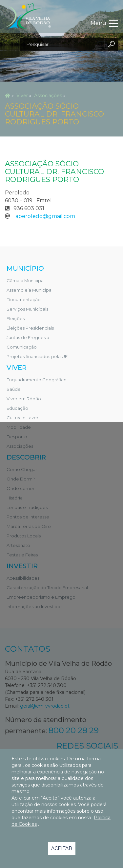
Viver (22, 96)
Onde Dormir (21, 479)
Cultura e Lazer (22, 418)
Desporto (17, 437)
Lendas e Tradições (27, 507)
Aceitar (62, 848)
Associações (48, 96)
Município (25, 268)
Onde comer (20, 488)
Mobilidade (19, 427)
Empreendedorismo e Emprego (41, 597)
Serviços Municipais (27, 309)
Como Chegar (22, 469)
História (15, 498)
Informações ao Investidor (34, 606)
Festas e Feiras (22, 555)
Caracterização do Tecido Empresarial (47, 588)
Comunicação (22, 347)
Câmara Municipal (26, 280)
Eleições (16, 318)
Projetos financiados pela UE (37, 356)
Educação (17, 408)
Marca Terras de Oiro (29, 526)
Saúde (14, 389)
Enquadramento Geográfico (37, 380)
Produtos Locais (24, 536)
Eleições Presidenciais (30, 328)
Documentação (24, 299)
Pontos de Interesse (28, 517)
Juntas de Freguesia (28, 337)
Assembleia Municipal (30, 290)
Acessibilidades (23, 578)
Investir (22, 566)
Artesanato (18, 545)
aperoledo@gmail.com (45, 216)
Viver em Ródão (24, 399)
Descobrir (26, 457)
